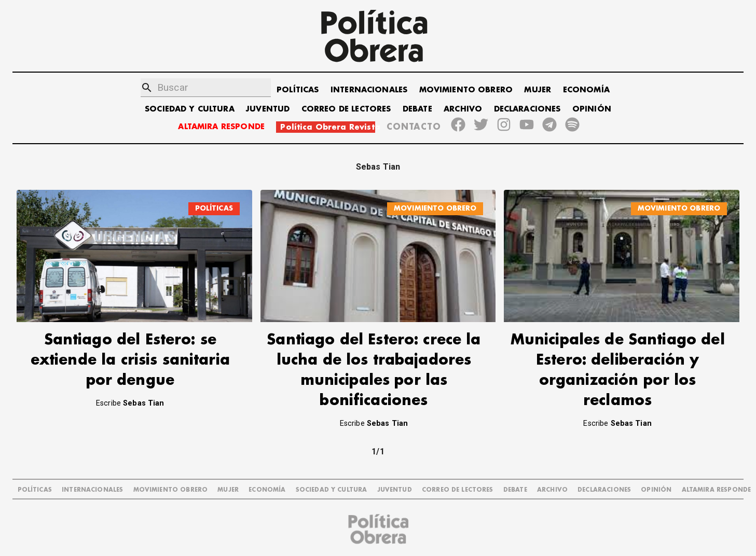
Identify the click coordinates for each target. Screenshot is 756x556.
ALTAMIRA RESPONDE (221, 127)
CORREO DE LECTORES (346, 109)
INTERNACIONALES (369, 90)
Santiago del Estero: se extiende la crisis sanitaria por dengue (130, 360)
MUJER (538, 90)
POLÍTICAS (298, 90)
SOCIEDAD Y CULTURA (190, 109)
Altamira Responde (717, 490)
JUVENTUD (268, 109)
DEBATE (417, 109)
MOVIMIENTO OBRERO (466, 90)
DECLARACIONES (527, 109)
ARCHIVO (463, 109)
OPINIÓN (592, 109)
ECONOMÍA (586, 90)
